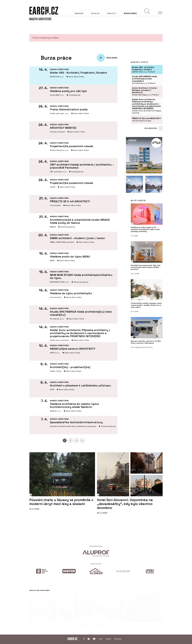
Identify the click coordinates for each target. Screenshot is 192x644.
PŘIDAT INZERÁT (112, 58)
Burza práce (130, 13)
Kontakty (118, 639)
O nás (101, 639)
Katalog (95, 13)
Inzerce (108, 639)
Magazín (79, 13)
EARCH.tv (112, 13)
